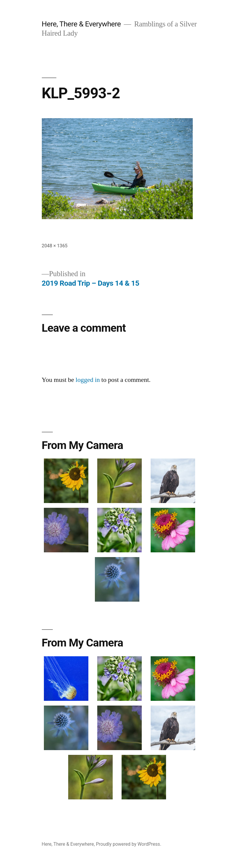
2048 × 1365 (55, 246)
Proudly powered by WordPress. (129, 844)
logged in (88, 380)
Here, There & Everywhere (81, 24)
